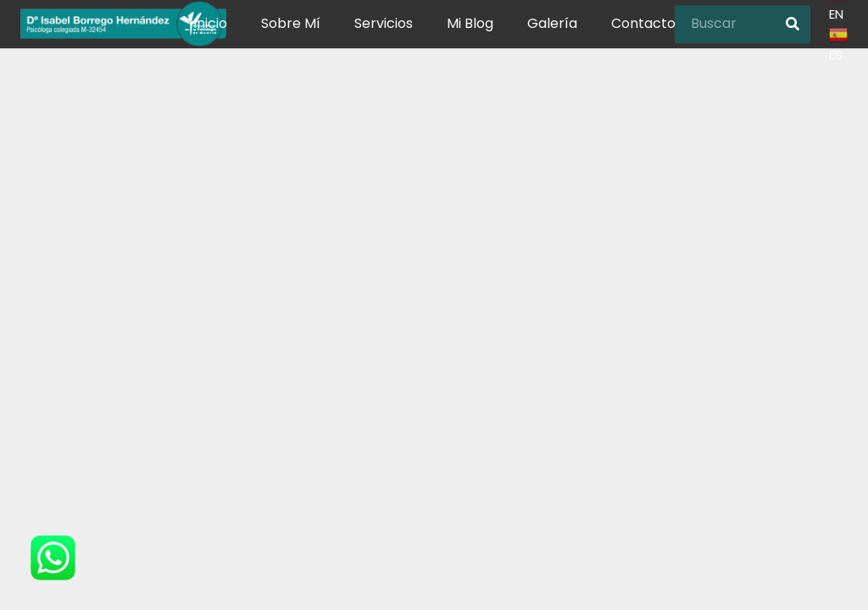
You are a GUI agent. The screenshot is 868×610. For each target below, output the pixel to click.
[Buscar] (743, 43)
